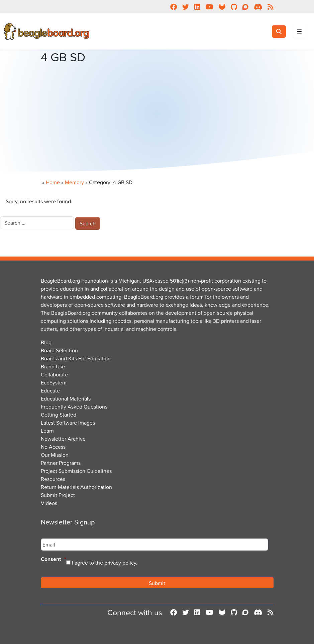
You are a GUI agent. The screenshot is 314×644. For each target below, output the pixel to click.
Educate (50, 390)
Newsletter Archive (63, 439)
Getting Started (59, 415)
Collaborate (54, 374)
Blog (46, 342)
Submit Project (58, 495)
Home (53, 182)
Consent (54, 559)
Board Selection (59, 350)
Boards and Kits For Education (76, 358)
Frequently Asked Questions (74, 407)
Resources (53, 479)
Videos (49, 503)
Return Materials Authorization (76, 487)
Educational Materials (66, 399)
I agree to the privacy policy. (105, 563)
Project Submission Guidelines (76, 471)
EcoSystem (54, 382)
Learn (47, 431)
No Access (53, 447)
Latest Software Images (68, 423)
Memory (74, 182)
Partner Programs (61, 463)
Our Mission (55, 455)
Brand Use (53, 366)
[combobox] (37, 223)
